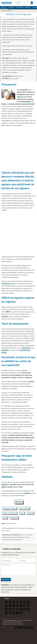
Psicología (20, 7)
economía (25, 104)
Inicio (3, 11)
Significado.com (7, 3)
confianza (27, 493)
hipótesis (5, 484)
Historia (28, 7)
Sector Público (24, 508)
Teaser (5, 517)
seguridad (26, 348)
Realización (14, 517)
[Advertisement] (18, 149)
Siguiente (19, 502)
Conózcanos (20, 624)
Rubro (22, 513)
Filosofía (11, 7)
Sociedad (9, 11)
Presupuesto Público (9, 508)
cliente (31, 381)
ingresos (20, 97)
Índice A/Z (4, 7)
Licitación (30, 513)
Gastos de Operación (10, 513)
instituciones (6, 284)
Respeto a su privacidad (9, 624)
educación (5, 350)
